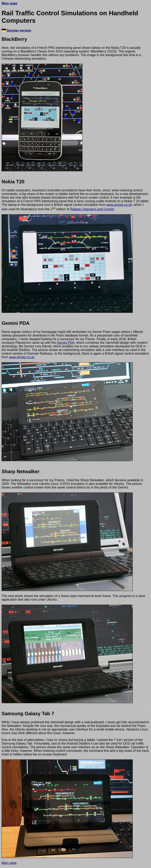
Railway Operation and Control (92, 209)
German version (19, 30)
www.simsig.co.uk (119, 205)
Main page (9, 3)
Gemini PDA (66, 343)
